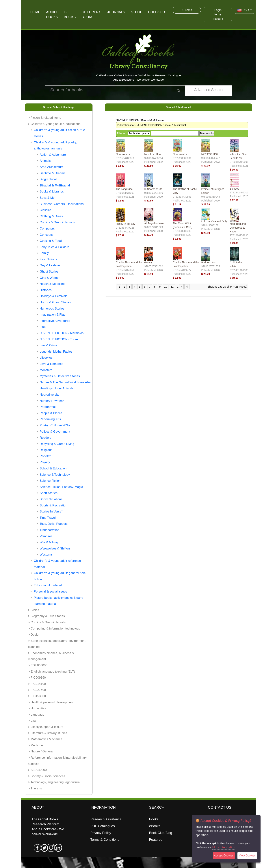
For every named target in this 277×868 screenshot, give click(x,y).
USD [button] (243, 10)
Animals (45, 161)
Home (35, 12)
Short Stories (49, 493)
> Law (32, 721)
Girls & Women (50, 278)
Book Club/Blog (160, 833)
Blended (234, 189)
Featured (156, 840)
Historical (46, 290)
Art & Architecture (52, 167)
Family (44, 253)
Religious (46, 450)
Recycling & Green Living (57, 444)
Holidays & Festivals (54, 296)
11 (172, 287)
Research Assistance (106, 819)
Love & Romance (52, 364)
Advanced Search (208, 90)
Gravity (148, 262)
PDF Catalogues (102, 826)
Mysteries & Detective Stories (60, 376)
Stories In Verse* (51, 511)
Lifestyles (46, 358)
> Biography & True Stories (46, 616)
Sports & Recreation (53, 505)
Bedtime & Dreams (53, 173)
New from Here (124, 154)
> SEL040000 (37, 770)
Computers (47, 228)
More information (224, 847)
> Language (36, 715)
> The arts (35, 788)
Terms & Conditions (105, 840)
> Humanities (37, 708)
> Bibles (34, 610)
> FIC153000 (37, 696)
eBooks (155, 826)
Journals (116, 12)
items (187, 10)
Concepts (46, 235)
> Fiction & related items (44, 118)
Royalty (45, 462)
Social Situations (51, 499)
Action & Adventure (53, 155)
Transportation (50, 530)
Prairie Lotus (208, 262)
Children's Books (91, 15)
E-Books (70, 15)
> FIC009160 (37, 678)
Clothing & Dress (51, 216)
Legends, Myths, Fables (56, 352)
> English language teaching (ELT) (52, 672)
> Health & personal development (51, 702)
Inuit (43, 327)
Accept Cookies (224, 855)
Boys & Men (48, 198)
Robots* (45, 456)
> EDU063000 (38, 665)
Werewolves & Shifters (55, 548)
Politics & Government (55, 432)
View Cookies (247, 855)
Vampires (46, 536)
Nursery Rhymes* (52, 401)
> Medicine (36, 745)
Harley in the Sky (126, 224)
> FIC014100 (37, 684)
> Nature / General (41, 751)
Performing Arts (50, 419)
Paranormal (48, 407)
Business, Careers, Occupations (62, 204)
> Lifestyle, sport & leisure (46, 727)
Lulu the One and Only (214, 221)
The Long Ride (124, 189)
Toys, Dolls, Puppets (54, 524)
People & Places (51, 413)
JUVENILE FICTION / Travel (59, 339)
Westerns (46, 555)
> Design (34, 635)
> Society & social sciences (47, 776)
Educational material (48, 585)
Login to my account (218, 14)
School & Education (53, 468)
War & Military (49, 542)
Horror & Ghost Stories (55, 302)
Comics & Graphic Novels (57, 222)
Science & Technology (55, 475)
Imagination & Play (53, 315)
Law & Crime (49, 345)
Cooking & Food (51, 241)
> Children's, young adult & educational (55, 124)
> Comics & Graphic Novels (47, 622)
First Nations (48, 259)
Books (154, 819)
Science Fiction (50, 481)
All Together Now (154, 223)
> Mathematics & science (45, 739)
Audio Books (52, 15)
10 (166, 287)
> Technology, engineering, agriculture (54, 782)
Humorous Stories (52, 309)
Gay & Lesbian (50, 265)
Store (137, 12)
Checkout (157, 12)
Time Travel (48, 518)
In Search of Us (153, 189)
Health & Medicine (52, 284)
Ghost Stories (49, 272)
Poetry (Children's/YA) (55, 425)
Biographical (48, 179)
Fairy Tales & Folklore (54, 247)
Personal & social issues (51, 592)
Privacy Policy (101, 833)
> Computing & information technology (54, 629)
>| (187, 287)
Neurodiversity (50, 395)
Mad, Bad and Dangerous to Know (238, 228)
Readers (45, 438)
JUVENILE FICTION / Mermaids (62, 333)
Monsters (46, 370)
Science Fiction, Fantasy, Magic (61, 487)
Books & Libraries (52, 191)
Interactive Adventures (55, 321)
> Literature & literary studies (48, 733)
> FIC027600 (37, 690)
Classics (45, 210)
